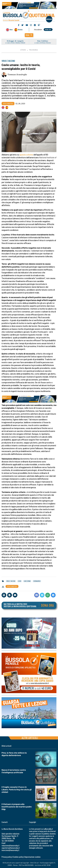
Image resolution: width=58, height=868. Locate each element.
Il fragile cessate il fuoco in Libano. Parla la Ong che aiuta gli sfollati (17, 789)
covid (20, 581)
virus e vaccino (11, 581)
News (11, 29)
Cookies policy (18, 857)
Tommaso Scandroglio (17, 74)
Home (23, 50)
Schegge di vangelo (15, 41)
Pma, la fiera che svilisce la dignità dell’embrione (14, 754)
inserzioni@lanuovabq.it (10, 850)
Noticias (20, 29)
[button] (29, 35)
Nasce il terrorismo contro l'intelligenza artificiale (14, 771)
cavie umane (27, 581)
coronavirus (37, 581)
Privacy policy (7, 857)
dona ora (48, 29)
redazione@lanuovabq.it (10, 845)
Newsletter (38, 30)
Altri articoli (30, 738)
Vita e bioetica (33, 50)
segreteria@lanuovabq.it (11, 848)
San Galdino (43, 41)
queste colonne (26, 155)
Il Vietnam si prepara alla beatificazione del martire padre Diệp (17, 807)
